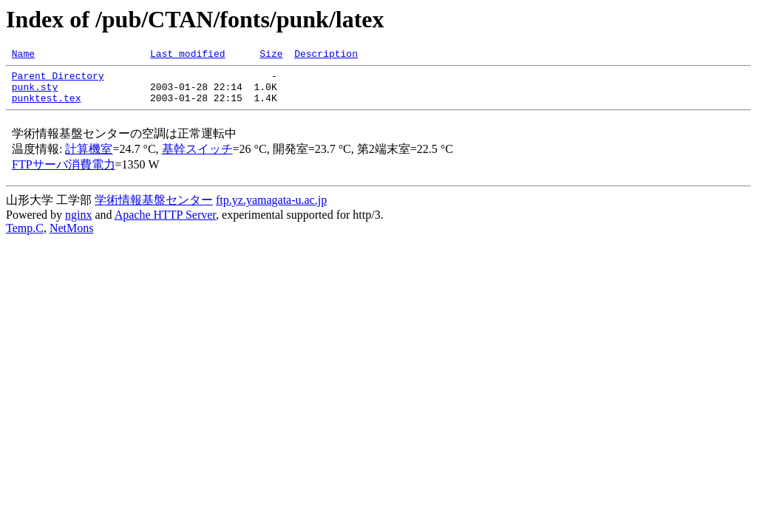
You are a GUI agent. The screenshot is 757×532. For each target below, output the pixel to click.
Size (271, 55)
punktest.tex (47, 106)
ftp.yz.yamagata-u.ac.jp (271, 209)
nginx (78, 224)
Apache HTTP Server (165, 224)
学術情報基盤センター (154, 209)
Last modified (187, 55)
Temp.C (25, 237)
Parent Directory (58, 80)
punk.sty (35, 93)
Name (23, 55)
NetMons (72, 237)
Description (326, 55)
